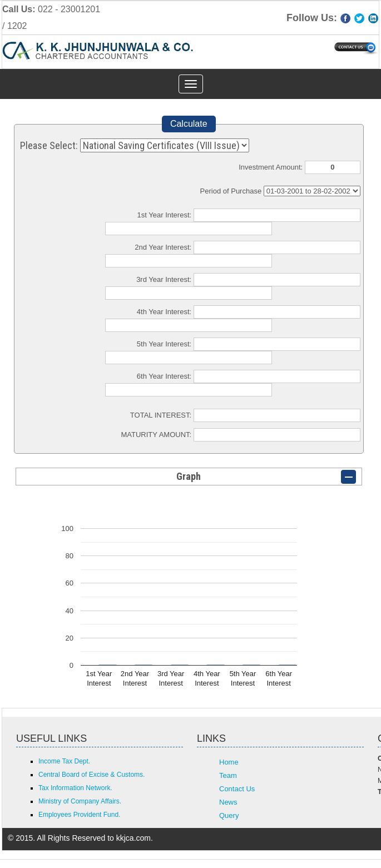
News (228, 802)
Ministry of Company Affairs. (80, 801)
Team (228, 775)
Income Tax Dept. (64, 761)
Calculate (189, 124)
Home (229, 762)
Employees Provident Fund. (79, 815)
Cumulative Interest (312, 191)
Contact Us (237, 789)
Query (229, 815)
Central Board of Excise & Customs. (91, 775)
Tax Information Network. (75, 788)
